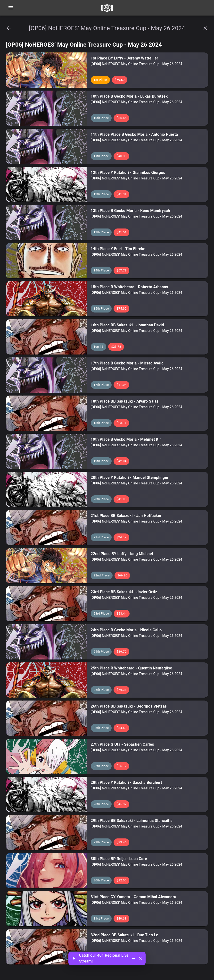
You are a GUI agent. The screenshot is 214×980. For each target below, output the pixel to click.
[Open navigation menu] (11, 8)
